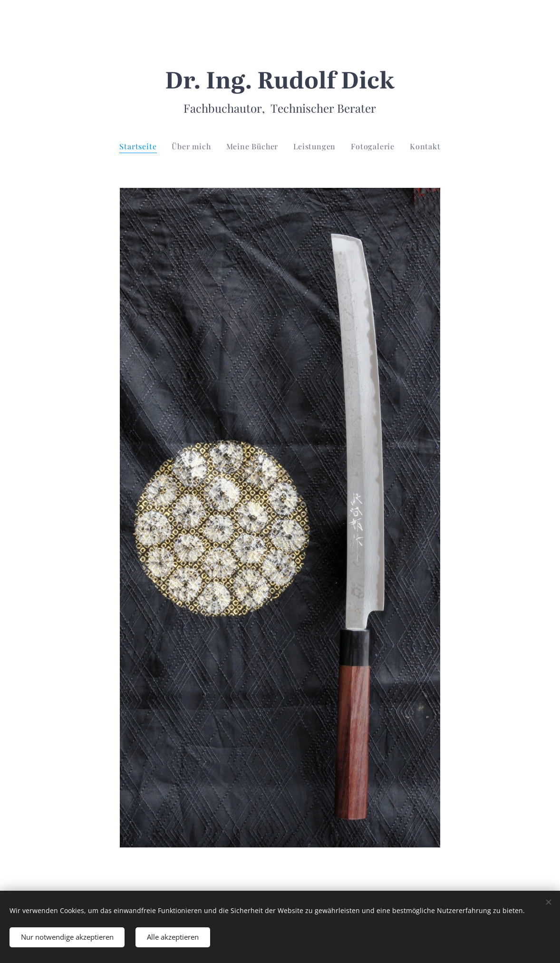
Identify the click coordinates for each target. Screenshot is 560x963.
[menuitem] (142, 146)
